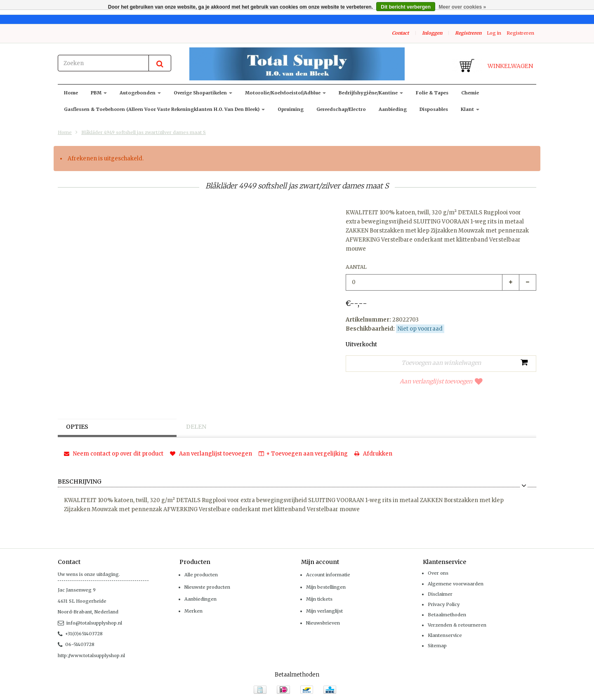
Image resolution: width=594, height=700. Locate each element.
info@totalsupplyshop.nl (90, 623)
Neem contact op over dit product (114, 454)
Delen (196, 427)
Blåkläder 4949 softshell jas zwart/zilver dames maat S (144, 132)
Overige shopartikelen (203, 93)
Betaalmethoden (447, 615)
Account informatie (328, 575)
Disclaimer (440, 594)
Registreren (468, 33)
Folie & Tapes (432, 93)
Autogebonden (140, 93)
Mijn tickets (319, 599)
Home (71, 93)
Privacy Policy (444, 604)
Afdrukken (373, 454)
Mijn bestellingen (326, 587)
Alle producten (201, 575)
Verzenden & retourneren (457, 625)
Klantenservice (445, 635)
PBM (99, 93)
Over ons (438, 573)
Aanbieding (393, 109)
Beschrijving (80, 482)
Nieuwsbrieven (323, 623)
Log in (494, 33)
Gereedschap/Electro (341, 109)
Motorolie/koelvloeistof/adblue (285, 93)
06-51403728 (76, 644)
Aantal (356, 267)
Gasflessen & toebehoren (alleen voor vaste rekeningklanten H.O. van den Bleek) (164, 109)
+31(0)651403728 (80, 634)
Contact (400, 33)
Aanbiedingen (200, 599)
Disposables (434, 109)
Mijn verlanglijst (324, 611)
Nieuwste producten (207, 587)
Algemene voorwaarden (456, 584)
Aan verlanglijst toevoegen (441, 381)
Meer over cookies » (462, 7)
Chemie (470, 93)
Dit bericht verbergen (406, 7)
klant (470, 109)
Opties (77, 427)
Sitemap (437, 646)
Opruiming (291, 109)
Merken (193, 611)
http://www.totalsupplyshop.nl (91, 655)
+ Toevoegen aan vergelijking (303, 454)
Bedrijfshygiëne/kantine (371, 93)
